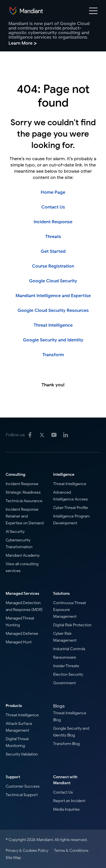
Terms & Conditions (71, 851)
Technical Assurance (24, 501)
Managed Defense (22, 634)
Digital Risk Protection (72, 625)
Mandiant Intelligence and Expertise (53, 296)
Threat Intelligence (53, 325)
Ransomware (65, 657)
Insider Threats (66, 666)
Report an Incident (69, 801)
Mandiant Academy (23, 555)
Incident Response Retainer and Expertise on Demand (25, 516)
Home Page (53, 192)
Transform (53, 355)
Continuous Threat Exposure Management (70, 610)
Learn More (23, 43)
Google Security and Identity (53, 340)
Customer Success (23, 786)
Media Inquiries (66, 809)
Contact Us (53, 207)
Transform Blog (66, 744)
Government (64, 683)
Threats (53, 237)
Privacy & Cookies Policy (27, 851)
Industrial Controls (69, 649)
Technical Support (22, 795)
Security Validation (22, 754)
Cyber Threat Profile (71, 508)
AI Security (15, 532)
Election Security (68, 674)
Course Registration (53, 266)
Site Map (13, 858)
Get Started (53, 251)
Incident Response (53, 222)
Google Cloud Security (53, 281)
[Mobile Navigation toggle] (93, 12)
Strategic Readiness (23, 492)
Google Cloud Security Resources (53, 310)
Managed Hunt (19, 642)
